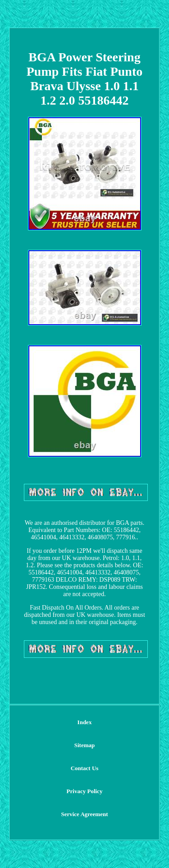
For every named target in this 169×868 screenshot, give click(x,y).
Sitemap (85, 745)
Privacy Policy (85, 791)
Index (85, 722)
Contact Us (85, 768)
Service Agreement (84, 814)
